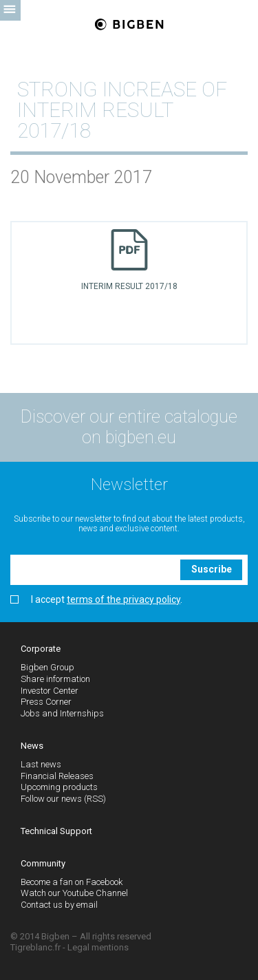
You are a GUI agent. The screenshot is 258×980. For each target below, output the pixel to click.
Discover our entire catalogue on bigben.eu (129, 427)
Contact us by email (59, 905)
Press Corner (46, 702)
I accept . (96, 600)
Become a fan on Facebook (72, 882)
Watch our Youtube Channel (74, 893)
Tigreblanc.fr (35, 947)
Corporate (41, 649)
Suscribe (212, 569)
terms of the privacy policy (123, 599)
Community (43, 863)
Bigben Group (47, 667)
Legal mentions (98, 947)
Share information (55, 679)
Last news (41, 764)
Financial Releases (57, 776)
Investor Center (50, 691)
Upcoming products (59, 787)
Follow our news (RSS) (63, 799)
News (32, 746)
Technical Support (56, 831)
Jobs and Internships (62, 713)
